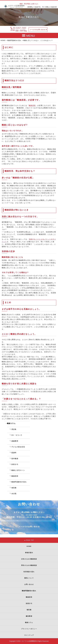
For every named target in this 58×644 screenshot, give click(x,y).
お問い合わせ (29, 584)
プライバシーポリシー (29, 629)
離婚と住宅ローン (18, 470)
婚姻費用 (15, 441)
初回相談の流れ (29, 572)
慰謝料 (14, 453)
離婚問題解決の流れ (14, 40)
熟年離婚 (15, 459)
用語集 (14, 429)
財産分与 (15, 464)
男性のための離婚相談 (29, 565)
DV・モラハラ (17, 435)
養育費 (14, 488)
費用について (29, 578)
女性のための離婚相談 (29, 559)
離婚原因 (32, 105)
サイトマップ (29, 635)
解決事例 (29, 616)
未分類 (14, 494)
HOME (3, 40)
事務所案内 (29, 553)
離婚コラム (11, 423)
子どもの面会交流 (18, 447)
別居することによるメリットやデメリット (29, 240)
